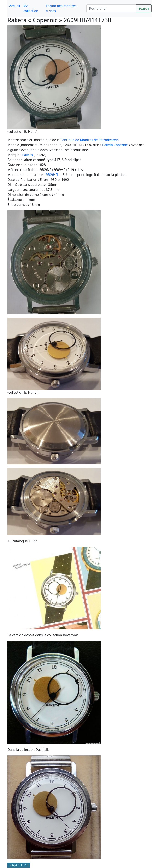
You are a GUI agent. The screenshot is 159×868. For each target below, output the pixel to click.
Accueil (15, 6)
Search (144, 8)
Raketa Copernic (115, 145)
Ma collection (31, 8)
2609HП (52, 175)
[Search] (111, 8)
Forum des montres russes (61, 8)
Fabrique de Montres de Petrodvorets (90, 140)
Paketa (27, 155)
